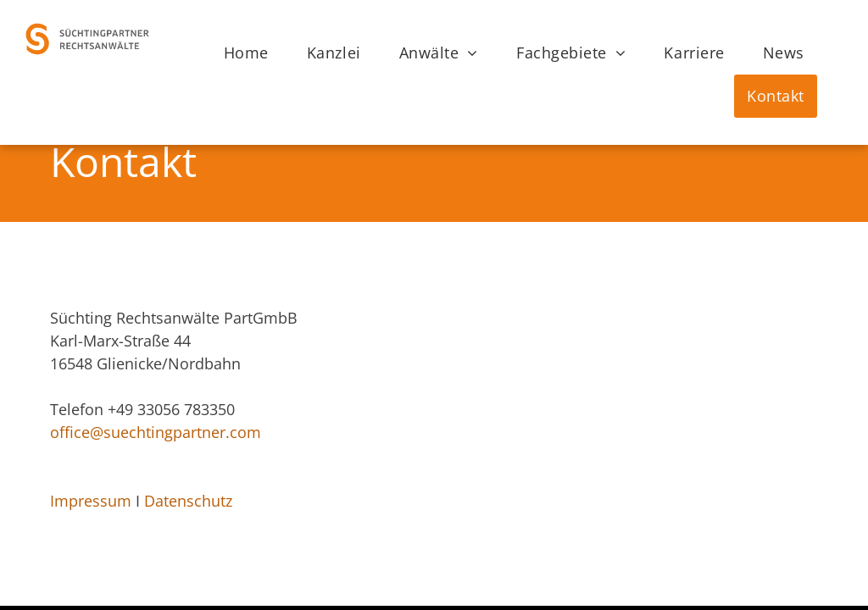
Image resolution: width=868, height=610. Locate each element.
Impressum (91, 501)
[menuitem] (253, 53)
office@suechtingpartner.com (156, 432)
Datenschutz (188, 501)
